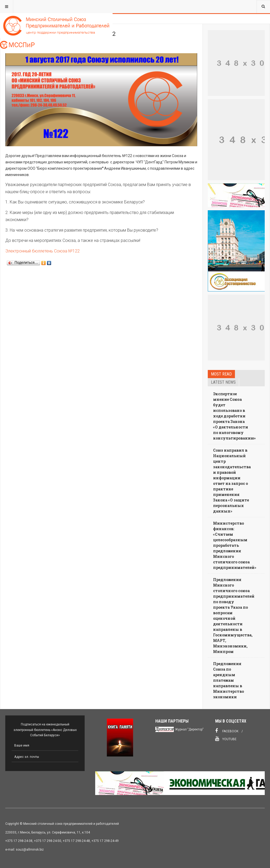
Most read (221, 374)
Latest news (223, 382)
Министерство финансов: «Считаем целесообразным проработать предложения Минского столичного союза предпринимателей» (235, 545)
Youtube (226, 739)
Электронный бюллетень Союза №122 (42, 251)
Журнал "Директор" (189, 729)
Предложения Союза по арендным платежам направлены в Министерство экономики (228, 680)
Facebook (227, 731)
